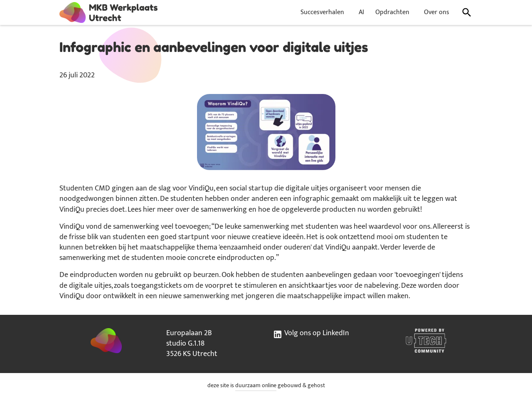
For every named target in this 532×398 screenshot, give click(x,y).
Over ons (437, 12)
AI (361, 12)
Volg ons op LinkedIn (311, 334)
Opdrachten (392, 12)
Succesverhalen (322, 12)
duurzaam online (256, 386)
